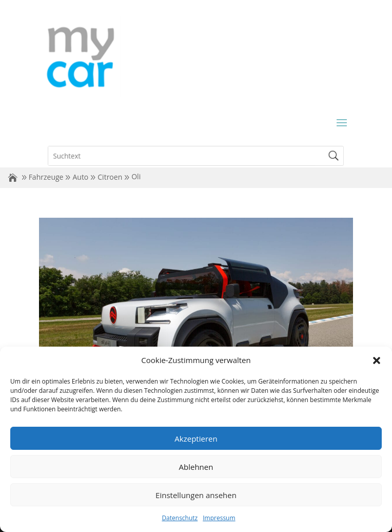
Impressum (219, 518)
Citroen (110, 177)
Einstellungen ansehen (196, 495)
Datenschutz (180, 518)
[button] (377, 360)
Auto (80, 177)
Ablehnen (196, 467)
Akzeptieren (196, 439)
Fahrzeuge (46, 177)
